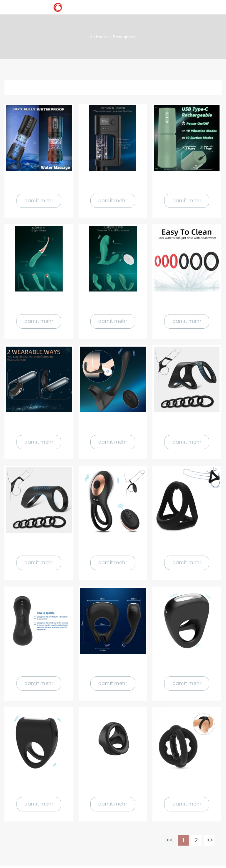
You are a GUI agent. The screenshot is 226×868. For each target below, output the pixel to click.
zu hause (99, 37)
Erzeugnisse (124, 37)
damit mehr (39, 201)
